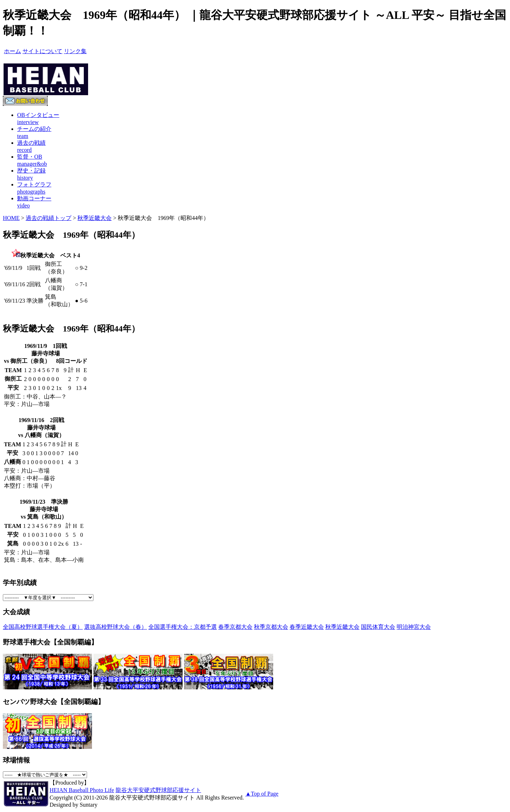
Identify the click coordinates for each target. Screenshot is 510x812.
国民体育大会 (378, 627)
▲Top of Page (262, 794)
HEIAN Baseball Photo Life (82, 790)
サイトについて (42, 51)
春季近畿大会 (307, 627)
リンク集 (75, 51)
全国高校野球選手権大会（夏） (43, 627)
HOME (11, 218)
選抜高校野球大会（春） (116, 627)
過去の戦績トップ (49, 218)
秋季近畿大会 (95, 218)
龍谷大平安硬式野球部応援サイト (158, 790)
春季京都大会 (235, 627)
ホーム (12, 51)
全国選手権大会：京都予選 (183, 627)
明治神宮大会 (414, 627)
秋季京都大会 (271, 627)
